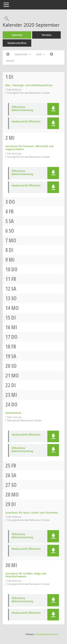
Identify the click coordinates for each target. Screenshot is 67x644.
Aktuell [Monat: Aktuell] (10, 61)
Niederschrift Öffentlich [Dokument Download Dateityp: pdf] (26, 122)
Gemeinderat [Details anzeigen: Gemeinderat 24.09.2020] (13, 413)
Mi (12, 138)
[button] (53, 109)
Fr (11, 211)
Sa (11, 221)
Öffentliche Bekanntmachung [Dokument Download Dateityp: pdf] (22, 109)
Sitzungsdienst (47, 634)
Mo (13, 240)
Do (12, 202)
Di (11, 77)
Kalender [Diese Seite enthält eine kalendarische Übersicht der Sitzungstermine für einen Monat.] (17, 35)
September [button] (23, 54)
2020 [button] (40, 54)
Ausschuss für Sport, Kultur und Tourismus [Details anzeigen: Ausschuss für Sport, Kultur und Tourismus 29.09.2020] (32, 513)
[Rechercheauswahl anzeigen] (6, 19)
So (11, 231)
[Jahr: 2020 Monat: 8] (8, 54)
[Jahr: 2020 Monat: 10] (52, 54)
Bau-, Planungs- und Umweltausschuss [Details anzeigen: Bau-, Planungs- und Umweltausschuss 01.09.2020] (29, 85)
